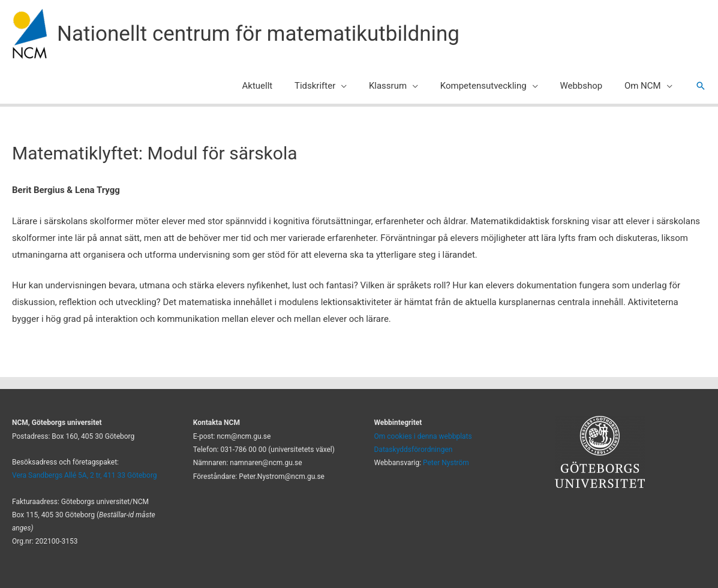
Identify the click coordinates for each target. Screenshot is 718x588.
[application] (359, 86)
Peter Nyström (446, 463)
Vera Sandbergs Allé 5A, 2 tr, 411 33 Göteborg (85, 475)
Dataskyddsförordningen (414, 450)
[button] (701, 86)
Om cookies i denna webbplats (423, 436)
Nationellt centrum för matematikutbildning (258, 34)
